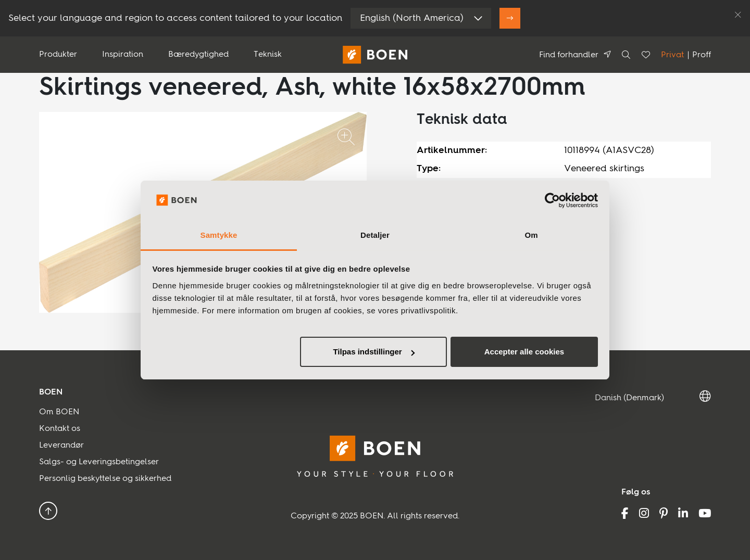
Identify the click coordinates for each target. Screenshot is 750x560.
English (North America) (412, 18)
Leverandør (61, 446)
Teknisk (268, 55)
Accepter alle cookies (524, 352)
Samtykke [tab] (219, 235)
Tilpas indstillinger (373, 352)
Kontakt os (60, 429)
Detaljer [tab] (375, 235)
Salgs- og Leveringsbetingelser (99, 462)
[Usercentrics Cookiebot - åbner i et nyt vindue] (552, 200)
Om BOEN (59, 412)
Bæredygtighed (198, 55)
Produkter (58, 55)
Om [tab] (531, 235)
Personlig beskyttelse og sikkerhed (105, 479)
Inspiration (123, 55)
